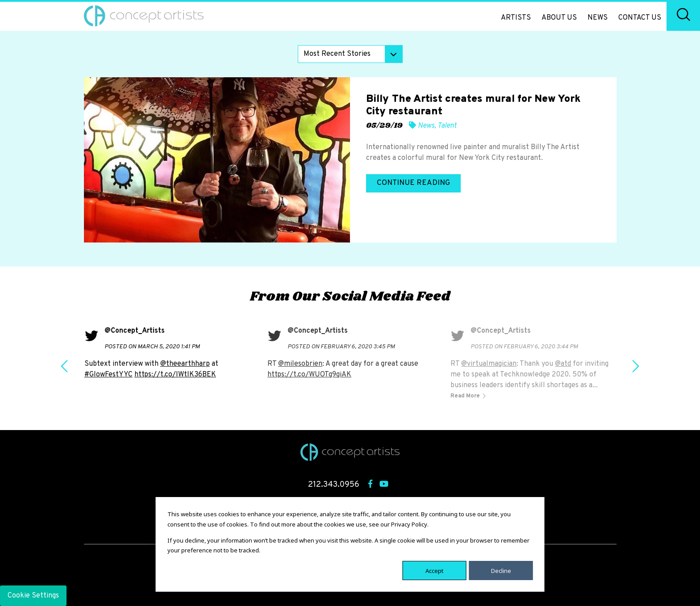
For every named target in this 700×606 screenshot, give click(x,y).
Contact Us (640, 18)
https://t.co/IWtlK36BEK (175, 375)
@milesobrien (300, 364)
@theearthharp (185, 364)
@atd (563, 364)
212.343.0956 (334, 485)
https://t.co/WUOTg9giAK (309, 375)
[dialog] (350, 544)
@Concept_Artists (135, 331)
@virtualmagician (489, 364)
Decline (501, 570)
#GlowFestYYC (108, 375)
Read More (466, 396)
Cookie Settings (33, 596)
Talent (447, 126)
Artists (516, 18)
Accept (434, 570)
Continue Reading (413, 183)
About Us (559, 18)
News (598, 18)
